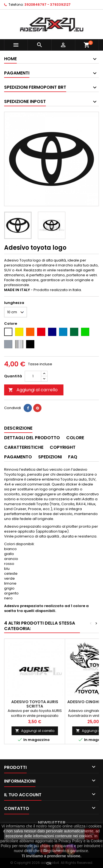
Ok (49, 863)
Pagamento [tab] (18, 457)
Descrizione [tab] (18, 428)
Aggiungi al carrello (33, 390)
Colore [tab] (75, 438)
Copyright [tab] (63, 447)
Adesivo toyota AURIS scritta (35, 704)
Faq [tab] (73, 457)
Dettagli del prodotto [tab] (32, 438)
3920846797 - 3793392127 (48, 5)
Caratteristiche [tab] (24, 447)
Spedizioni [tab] (50, 457)
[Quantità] (33, 376)
